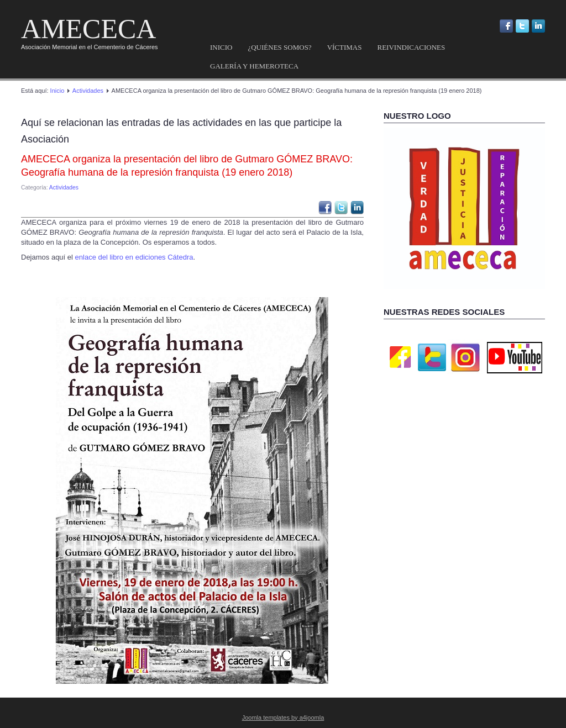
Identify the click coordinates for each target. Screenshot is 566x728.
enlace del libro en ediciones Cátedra (133, 257)
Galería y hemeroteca (254, 66)
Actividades (88, 91)
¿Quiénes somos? (279, 47)
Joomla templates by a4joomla (283, 718)
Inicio (221, 47)
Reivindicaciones (411, 47)
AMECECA (88, 29)
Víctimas (345, 47)
